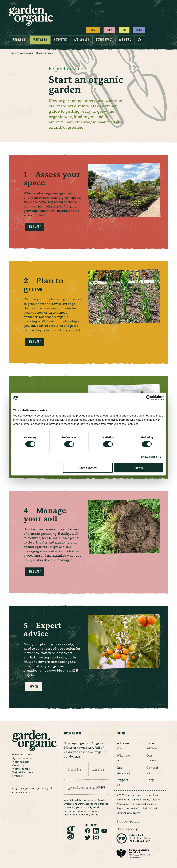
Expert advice (104, 40)
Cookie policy (127, 829)
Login (139, 30)
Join (124, 30)
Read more (35, 227)
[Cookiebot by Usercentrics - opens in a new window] (149, 398)
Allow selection (88, 468)
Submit (102, 787)
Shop (109, 30)
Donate (93, 30)
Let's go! (34, 687)
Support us (61, 40)
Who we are (19, 40)
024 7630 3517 (21, 792)
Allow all (139, 468)
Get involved (82, 40)
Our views (125, 40)
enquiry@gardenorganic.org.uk (32, 788)
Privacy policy (128, 821)
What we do (40, 40)
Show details (149, 457)
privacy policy (90, 814)
